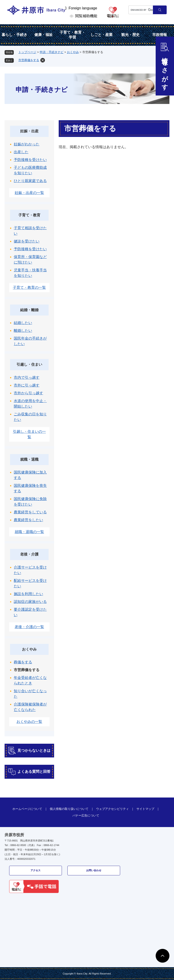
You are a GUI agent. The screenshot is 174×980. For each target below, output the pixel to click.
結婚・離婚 (29, 310)
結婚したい (23, 323)
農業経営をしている (30, 512)
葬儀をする (23, 662)
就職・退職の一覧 (29, 532)
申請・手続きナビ (52, 52)
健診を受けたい (27, 241)
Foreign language (83, 8)
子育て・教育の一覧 (29, 287)
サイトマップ (145, 809)
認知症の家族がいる (30, 602)
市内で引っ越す (27, 377)
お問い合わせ (94, 870)
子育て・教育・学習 (72, 35)
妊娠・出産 (29, 131)
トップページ (27, 52)
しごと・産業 (102, 35)
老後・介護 (29, 554)
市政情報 (160, 35)
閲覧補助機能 (86, 16)
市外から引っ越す (28, 393)
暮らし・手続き (14, 35)
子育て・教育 (29, 215)
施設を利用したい (28, 594)
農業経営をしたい (28, 520)
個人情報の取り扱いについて (69, 809)
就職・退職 (29, 459)
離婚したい (23, 331)
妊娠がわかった (27, 144)
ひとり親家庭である (30, 181)
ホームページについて (27, 809)
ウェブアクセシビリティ (112, 809)
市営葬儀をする (29, 60)
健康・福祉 (44, 35)
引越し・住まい (29, 364)
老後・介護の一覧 (29, 627)
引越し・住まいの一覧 (29, 434)
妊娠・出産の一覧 (29, 193)
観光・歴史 (130, 35)
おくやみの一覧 (29, 722)
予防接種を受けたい (30, 160)
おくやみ (73, 52)
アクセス (36, 870)
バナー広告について (86, 815)
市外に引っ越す (27, 385)
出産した (21, 152)
